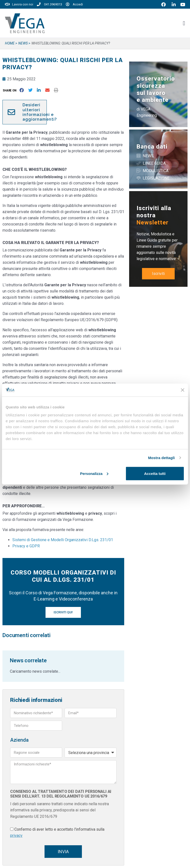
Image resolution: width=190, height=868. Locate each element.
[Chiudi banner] (183, 390)
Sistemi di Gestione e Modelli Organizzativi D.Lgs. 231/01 (63, 540)
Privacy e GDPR (26, 546)
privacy (16, 835)
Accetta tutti (155, 473)
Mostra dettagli (161, 458)
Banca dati (152, 147)
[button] (11, 90)
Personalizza (94, 473)
